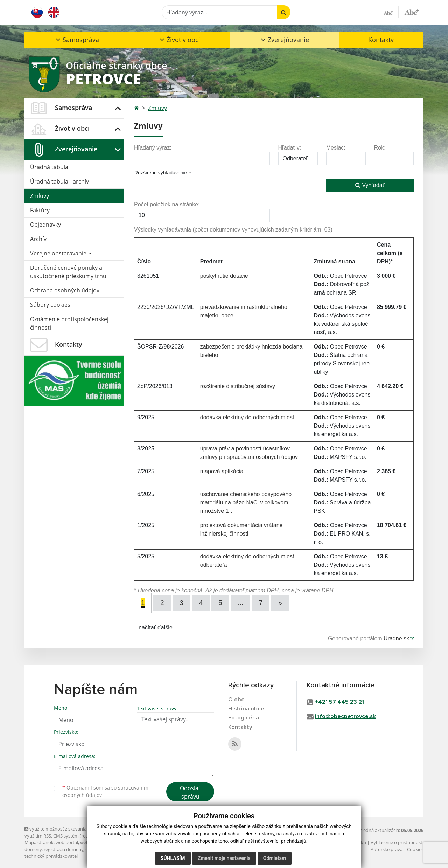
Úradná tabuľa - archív (59, 181)
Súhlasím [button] (173, 858)
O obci (237, 700)
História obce (246, 709)
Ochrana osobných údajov (65, 290)
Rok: (380, 148)
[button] (76, 40)
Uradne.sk (396, 638)
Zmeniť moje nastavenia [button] (224, 858)
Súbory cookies (50, 305)
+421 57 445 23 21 (340, 702)
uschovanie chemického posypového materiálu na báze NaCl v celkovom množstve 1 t (246, 502)
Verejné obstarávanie (61, 253)
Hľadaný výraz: (153, 148)
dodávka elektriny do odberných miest (247, 417)
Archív (38, 239)
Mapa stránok (39, 842)
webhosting (92, 842)
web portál (67, 842)
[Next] (281, 603)
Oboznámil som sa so (105, 791)
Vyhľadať (370, 185)
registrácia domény (64, 849)
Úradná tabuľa (49, 167)
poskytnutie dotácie (224, 276)
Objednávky (45, 225)
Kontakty (381, 40)
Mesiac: (336, 148)
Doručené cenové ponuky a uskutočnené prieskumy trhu (68, 272)
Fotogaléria (244, 718)
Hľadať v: (290, 148)
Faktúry (40, 210)
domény (33, 849)
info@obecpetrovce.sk (346, 717)
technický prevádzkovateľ (51, 856)
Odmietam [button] (275, 858)
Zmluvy (40, 196)
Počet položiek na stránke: (167, 204)
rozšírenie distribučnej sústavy (238, 386)
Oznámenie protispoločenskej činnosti (69, 323)
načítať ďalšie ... (159, 628)
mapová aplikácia (222, 471)
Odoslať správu (190, 792)
